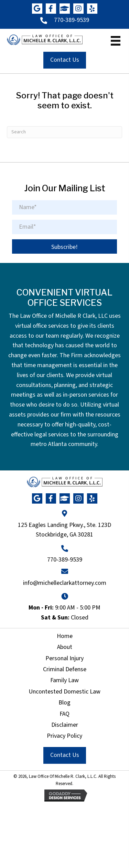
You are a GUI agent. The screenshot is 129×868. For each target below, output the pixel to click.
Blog (64, 703)
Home (65, 636)
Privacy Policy (64, 736)
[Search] (64, 132)
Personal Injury (64, 658)
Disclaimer (65, 725)
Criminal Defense (65, 669)
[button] (37, 9)
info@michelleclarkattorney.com (65, 583)
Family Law (64, 680)
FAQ (64, 714)
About (65, 647)
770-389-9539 (72, 20)
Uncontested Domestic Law (64, 692)
